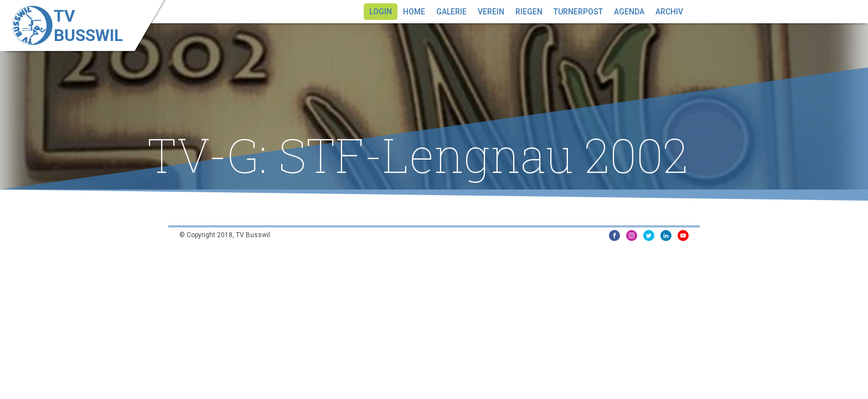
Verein (491, 12)
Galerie (451, 12)
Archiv (669, 12)
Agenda (629, 12)
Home (414, 12)
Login (381, 12)
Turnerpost (578, 12)
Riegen (529, 12)
